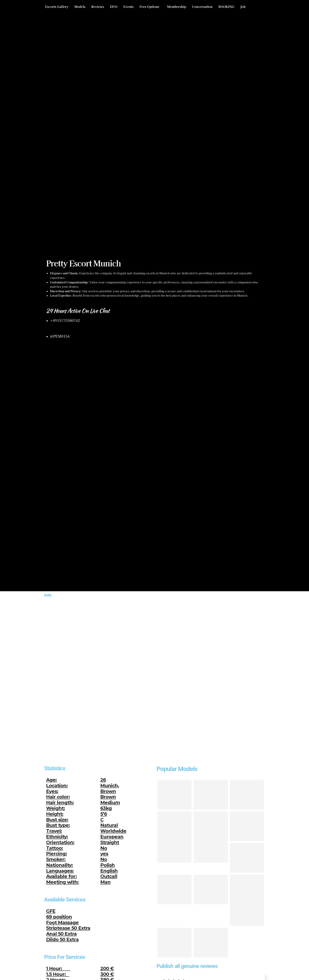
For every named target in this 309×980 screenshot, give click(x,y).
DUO (114, 7)
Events (128, 7)
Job (243, 7)
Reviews (98, 7)
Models (80, 7)
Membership (177, 7)
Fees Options (149, 7)
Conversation (202, 7)
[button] (150, 7)
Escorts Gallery (57, 7)
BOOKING (226, 7)
